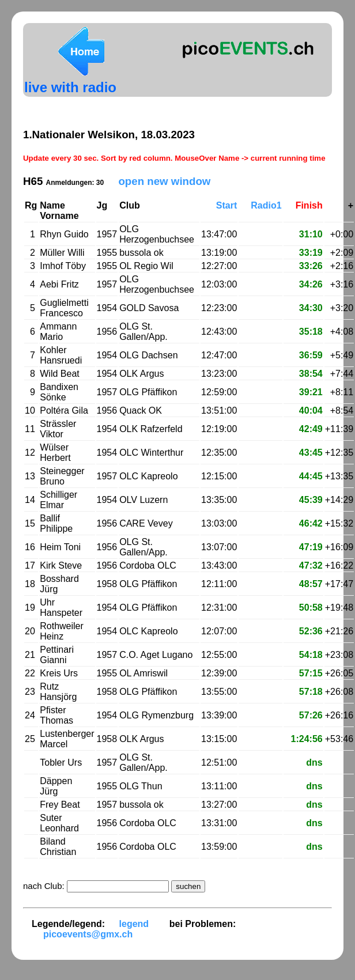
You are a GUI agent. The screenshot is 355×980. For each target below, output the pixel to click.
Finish (309, 205)
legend (134, 924)
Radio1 (266, 205)
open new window (164, 181)
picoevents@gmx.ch (88, 934)
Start (226, 205)
